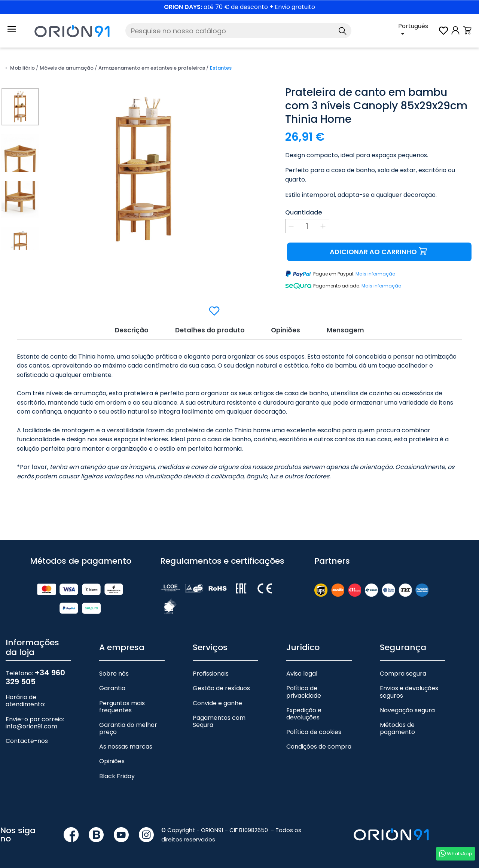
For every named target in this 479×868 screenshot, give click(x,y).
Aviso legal (302, 672)
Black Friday (117, 775)
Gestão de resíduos (221, 687)
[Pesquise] (238, 31)
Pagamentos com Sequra (219, 720)
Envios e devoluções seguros (409, 691)
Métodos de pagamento (397, 727)
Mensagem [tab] (349, 329)
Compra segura (403, 672)
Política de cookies (314, 731)
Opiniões (112, 760)
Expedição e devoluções (304, 713)
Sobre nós (114, 672)
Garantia (112, 687)
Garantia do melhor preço (128, 727)
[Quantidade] (307, 226)
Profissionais (211, 672)
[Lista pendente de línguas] (418, 31)
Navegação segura (407, 709)
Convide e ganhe (217, 702)
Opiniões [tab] (287, 329)
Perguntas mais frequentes (122, 706)
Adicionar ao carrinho (379, 252)
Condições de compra (319, 746)
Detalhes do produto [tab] (208, 329)
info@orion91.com (31, 725)
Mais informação (375, 274)
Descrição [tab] (127, 329)
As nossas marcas (126, 746)
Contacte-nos (27, 740)
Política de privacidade (304, 691)
